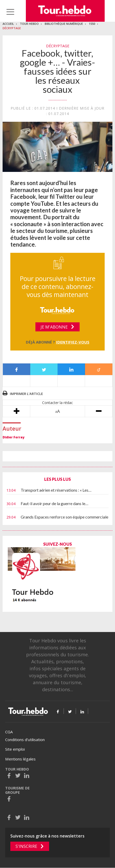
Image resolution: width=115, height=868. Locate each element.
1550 (92, 24)
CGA (9, 732)
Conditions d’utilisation (25, 740)
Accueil (8, 24)
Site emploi (15, 749)
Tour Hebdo (29, 24)
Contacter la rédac (58, 403)
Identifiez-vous (73, 342)
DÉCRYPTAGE (12, 28)
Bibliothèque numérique (64, 24)
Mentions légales (20, 759)
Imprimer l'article (26, 394)
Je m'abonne (54, 327)
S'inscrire (26, 846)
